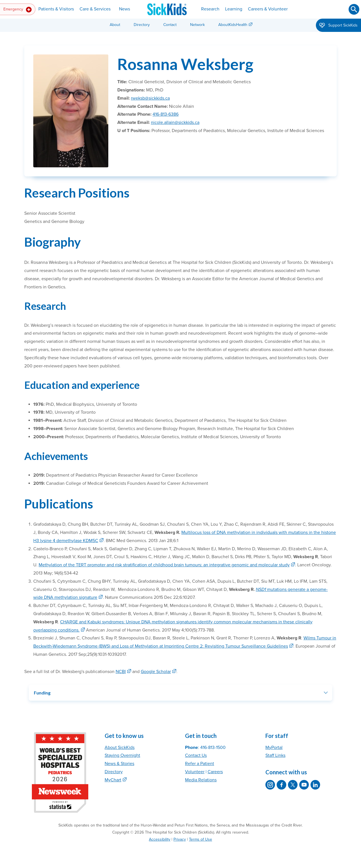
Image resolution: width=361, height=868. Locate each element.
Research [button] (210, 9)
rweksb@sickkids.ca (150, 98)
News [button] (125, 9)
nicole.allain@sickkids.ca (175, 122)
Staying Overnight (122, 755)
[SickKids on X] (293, 785)
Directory (142, 25)
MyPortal (274, 748)
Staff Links (275, 755)
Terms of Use (201, 839)
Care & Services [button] (95, 9)
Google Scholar (156, 672)
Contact (170, 25)
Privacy (180, 839)
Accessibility (160, 839)
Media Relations (201, 780)
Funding (42, 693)
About (115, 25)
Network (197, 25)
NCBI (121, 672)
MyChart (113, 780)
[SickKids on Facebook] (281, 785)
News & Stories (119, 764)
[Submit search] (354, 9)
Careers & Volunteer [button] (268, 9)
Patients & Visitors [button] (56, 9)
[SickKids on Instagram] (270, 785)
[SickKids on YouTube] (304, 785)
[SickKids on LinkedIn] (315, 785)
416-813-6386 (166, 114)
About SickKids (120, 748)
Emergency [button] (17, 10)
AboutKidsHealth (233, 25)
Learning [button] (234, 9)
